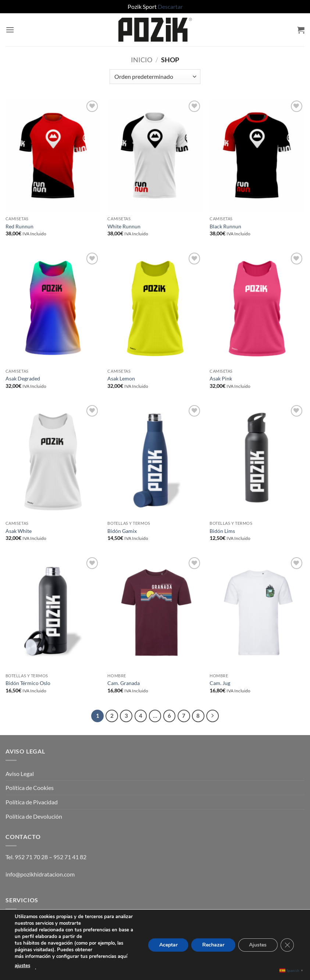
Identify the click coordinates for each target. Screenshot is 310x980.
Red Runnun (19, 226)
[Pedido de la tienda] (155, 77)
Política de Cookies (30, 788)
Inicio (142, 60)
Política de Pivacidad (32, 802)
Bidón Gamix (122, 531)
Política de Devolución (34, 816)
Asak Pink (221, 378)
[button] (10, 30)
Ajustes (258, 944)
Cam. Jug (220, 683)
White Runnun (124, 226)
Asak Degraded (23, 378)
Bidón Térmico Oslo (28, 683)
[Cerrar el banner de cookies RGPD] (287, 945)
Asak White (19, 531)
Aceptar (168, 944)
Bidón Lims (222, 531)
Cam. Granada (124, 683)
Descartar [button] (170, 6)
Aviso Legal (20, 774)
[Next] (213, 716)
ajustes (22, 966)
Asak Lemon (121, 378)
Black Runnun (225, 226)
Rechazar (213, 944)
